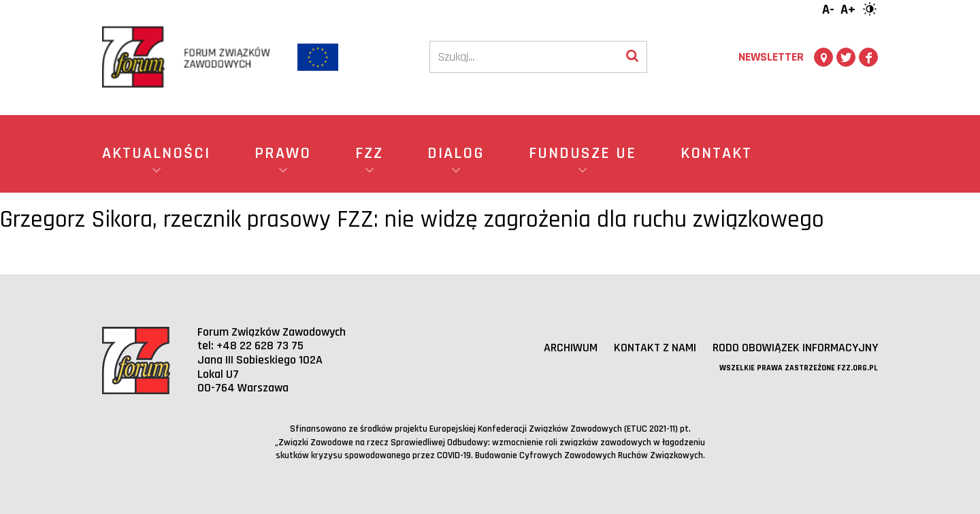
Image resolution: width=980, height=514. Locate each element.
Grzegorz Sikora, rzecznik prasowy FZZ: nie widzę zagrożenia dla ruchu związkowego (412, 220)
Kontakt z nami (655, 348)
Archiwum (571, 348)
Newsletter (771, 57)
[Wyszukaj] (632, 57)
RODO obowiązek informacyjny (795, 348)
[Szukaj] (524, 57)
